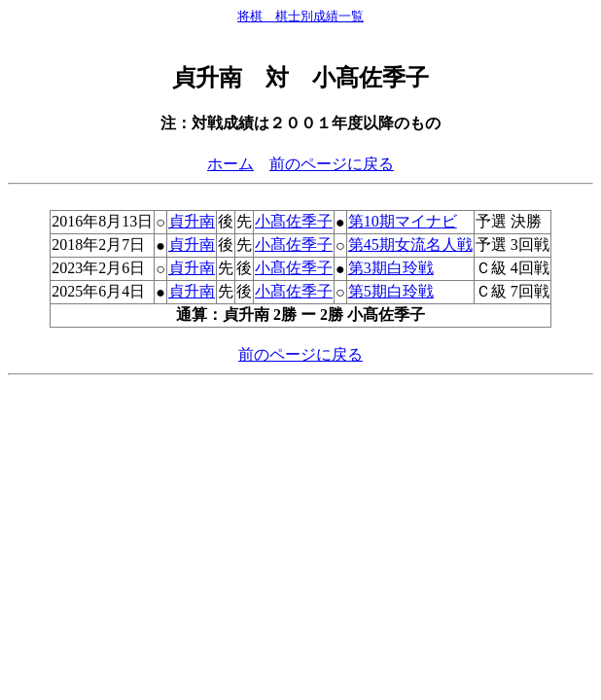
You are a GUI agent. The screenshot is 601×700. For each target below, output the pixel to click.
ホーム (230, 164)
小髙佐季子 (294, 221)
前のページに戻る (332, 164)
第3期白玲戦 (391, 268)
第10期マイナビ (403, 221)
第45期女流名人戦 (410, 245)
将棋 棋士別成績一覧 (300, 16)
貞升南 (192, 221)
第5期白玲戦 (391, 291)
